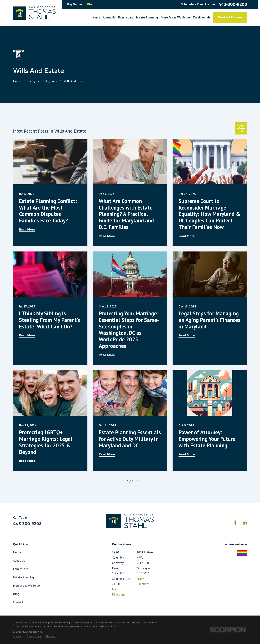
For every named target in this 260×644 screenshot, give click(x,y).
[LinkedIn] (245, 523)
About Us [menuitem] (109, 17)
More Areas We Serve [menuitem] (175, 17)
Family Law (20, 569)
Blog (90, 4)
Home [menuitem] (96, 17)
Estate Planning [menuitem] (147, 17)
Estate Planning (23, 577)
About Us (19, 560)
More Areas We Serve (26, 586)
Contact (18, 602)
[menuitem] (18, 636)
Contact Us (230, 18)
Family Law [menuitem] (126, 17)
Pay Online (75, 4)
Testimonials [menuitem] (202, 17)
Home (17, 552)
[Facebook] (235, 523)
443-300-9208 (233, 5)
